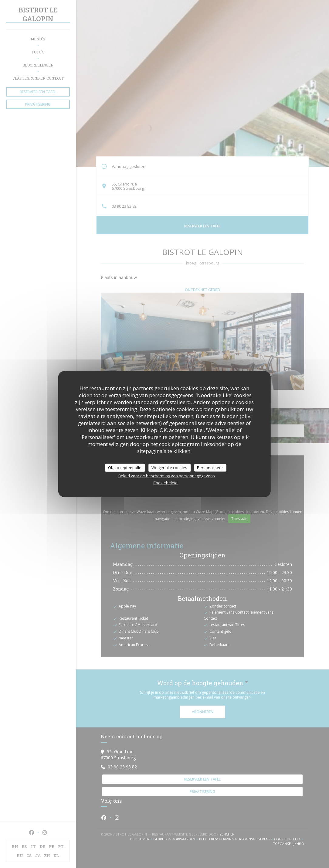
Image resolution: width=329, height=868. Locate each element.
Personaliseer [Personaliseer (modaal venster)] (210, 468)
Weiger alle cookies (169, 468)
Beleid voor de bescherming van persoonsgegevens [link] (167, 476)
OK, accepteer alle (125, 468)
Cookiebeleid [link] (165, 483)
